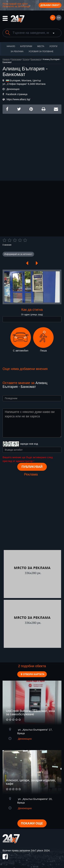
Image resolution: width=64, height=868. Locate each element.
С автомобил (21, 340)
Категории (26, 46)
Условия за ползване (41, 51)
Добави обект (50, 5)
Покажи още (32, 823)
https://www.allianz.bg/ (19, 99)
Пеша (43, 340)
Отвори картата (33, 674)
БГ (53, 18)
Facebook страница (17, 94)
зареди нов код (29, 444)
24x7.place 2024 (40, 850)
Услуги (53, 46)
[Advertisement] (32, 146)
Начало (11, 46)
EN (59, 18)
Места (41, 46)
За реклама (17, 51)
